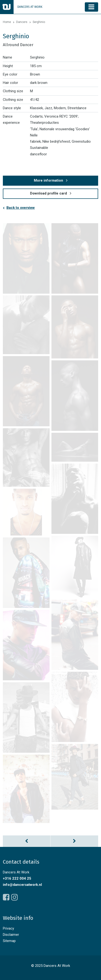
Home (7, 22)
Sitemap (9, 941)
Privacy (8, 928)
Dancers (22, 22)
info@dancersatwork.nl (22, 885)
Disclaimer (11, 935)
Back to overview (21, 208)
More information (48, 180)
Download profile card (48, 193)
